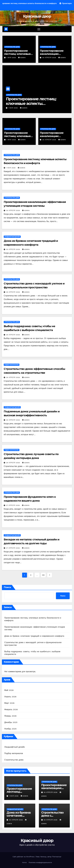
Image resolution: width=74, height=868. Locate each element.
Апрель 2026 (10, 697)
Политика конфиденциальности (40, 862)
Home (24, 862)
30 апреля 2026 (49, 58)
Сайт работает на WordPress (24, 857)
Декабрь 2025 (11, 722)
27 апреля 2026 (13, 505)
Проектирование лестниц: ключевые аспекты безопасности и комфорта (31, 104)
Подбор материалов (12, 365)
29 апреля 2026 (13, 292)
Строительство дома (12, 47)
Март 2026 (9, 703)
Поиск (7, 587)
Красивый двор (37, 16)
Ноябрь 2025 (10, 729)
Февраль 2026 (11, 709)
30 (43, 575)
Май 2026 (9, 690)
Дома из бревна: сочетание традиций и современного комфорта (34, 636)
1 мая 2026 (11, 58)
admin (22, 58)
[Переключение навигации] (39, 29)
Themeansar (57, 857)
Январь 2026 (10, 716)
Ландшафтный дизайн (12, 237)
